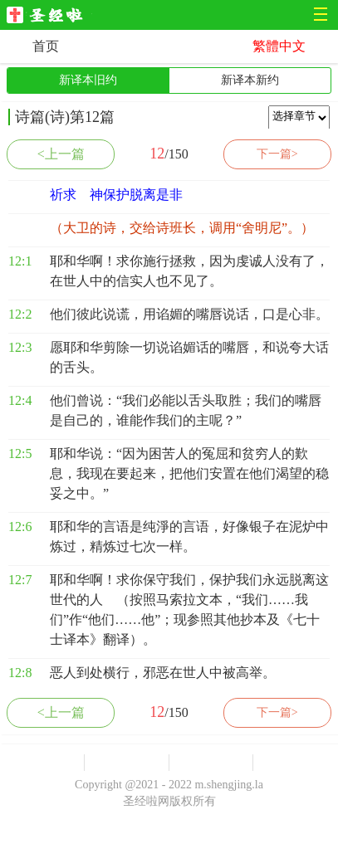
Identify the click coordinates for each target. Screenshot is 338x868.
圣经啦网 (49, 16)
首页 (46, 46)
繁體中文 (279, 46)
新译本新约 (250, 80)
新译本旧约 (88, 80)
